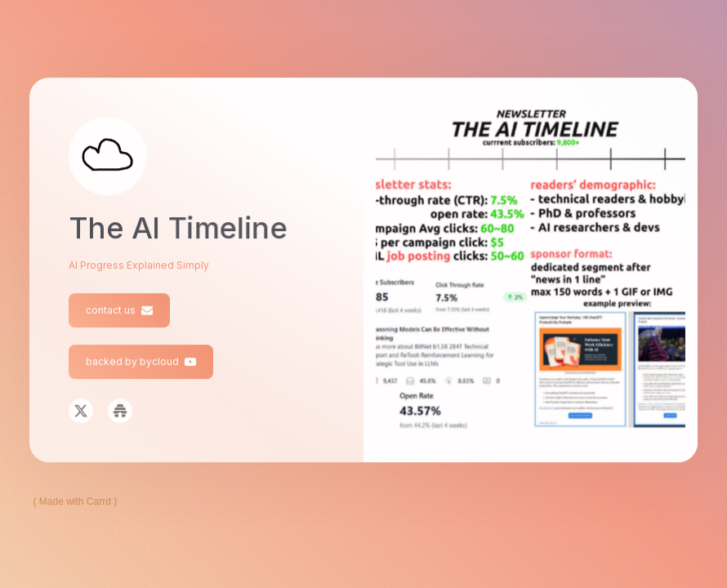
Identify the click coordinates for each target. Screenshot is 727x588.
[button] (119, 310)
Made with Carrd (75, 501)
